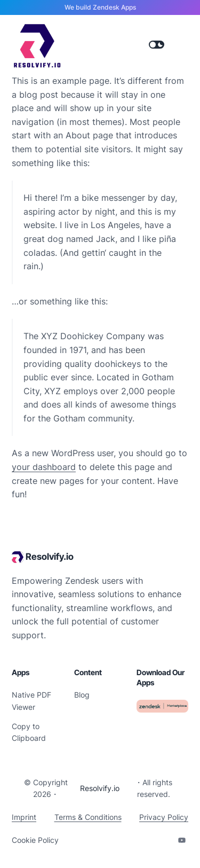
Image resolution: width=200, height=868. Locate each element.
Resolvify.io (50, 557)
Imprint (24, 817)
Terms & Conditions (88, 817)
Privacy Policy (164, 817)
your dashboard (44, 467)
